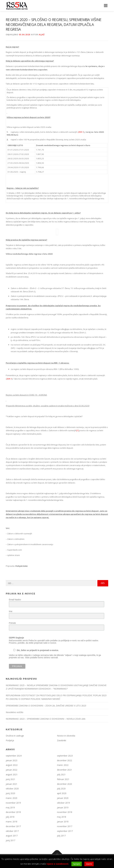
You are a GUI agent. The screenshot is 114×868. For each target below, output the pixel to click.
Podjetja (10, 740)
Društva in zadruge (15, 736)
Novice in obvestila (66, 736)
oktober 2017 (12, 831)
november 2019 (13, 803)
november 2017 (65, 826)
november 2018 (65, 812)
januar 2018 (63, 822)
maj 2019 (10, 807)
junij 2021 (10, 779)
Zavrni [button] (89, 864)
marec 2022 (63, 765)
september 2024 (14, 756)
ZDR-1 (81, 132)
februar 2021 (63, 779)
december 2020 (64, 784)
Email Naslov (15, 600)
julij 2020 (61, 789)
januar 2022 (12, 770)
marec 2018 (12, 822)
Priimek (12, 623)
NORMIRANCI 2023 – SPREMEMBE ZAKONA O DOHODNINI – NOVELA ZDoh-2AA (46, 719)
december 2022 (64, 760)
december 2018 (13, 812)
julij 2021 (61, 774)
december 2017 (13, 826)
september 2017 (65, 831)
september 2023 (65, 756)
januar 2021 (12, 784)
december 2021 (64, 770)
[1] (77, 430)
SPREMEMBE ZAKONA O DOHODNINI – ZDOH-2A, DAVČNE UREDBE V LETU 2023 (46, 706)
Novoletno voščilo (15, 712)
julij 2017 (61, 836)
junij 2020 (10, 793)
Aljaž (42, 35)
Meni (105, 5)
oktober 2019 (63, 803)
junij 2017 (10, 840)
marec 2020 (12, 798)
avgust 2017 (12, 836)
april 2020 (62, 793)
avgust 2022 (12, 765)
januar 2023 (12, 760)
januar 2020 (63, 798)
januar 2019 (63, 807)
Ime (11, 611)
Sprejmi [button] (77, 864)
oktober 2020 (12, 789)
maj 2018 (62, 817)
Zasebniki (62, 740)
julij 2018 (10, 817)
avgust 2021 (12, 774)
